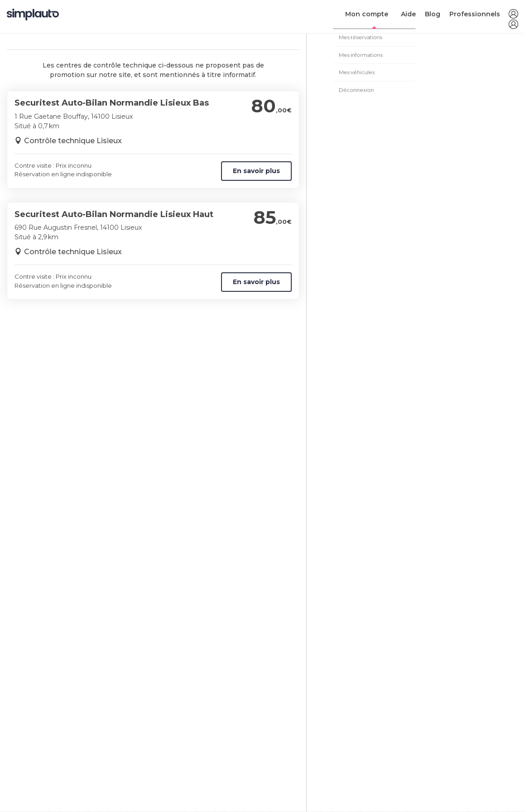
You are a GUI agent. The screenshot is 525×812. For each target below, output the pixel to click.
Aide (408, 14)
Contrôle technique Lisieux (73, 141)
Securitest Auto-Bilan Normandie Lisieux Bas (112, 103)
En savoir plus (256, 171)
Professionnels (475, 14)
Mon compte (367, 14)
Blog (433, 14)
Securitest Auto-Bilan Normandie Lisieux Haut (114, 214)
